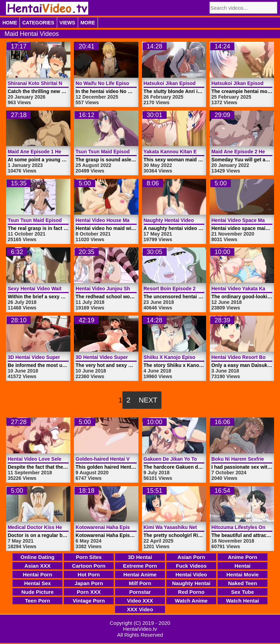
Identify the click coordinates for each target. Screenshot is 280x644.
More (88, 23)
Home (10, 23)
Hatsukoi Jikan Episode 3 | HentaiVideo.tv (192, 83)
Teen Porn (37, 601)
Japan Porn (89, 583)
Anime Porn (242, 557)
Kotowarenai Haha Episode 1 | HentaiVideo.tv (128, 527)
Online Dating (38, 557)
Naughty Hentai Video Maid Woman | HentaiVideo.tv (203, 220)
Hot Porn (89, 574)
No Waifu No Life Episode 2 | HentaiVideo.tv (126, 83)
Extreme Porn (140, 566)
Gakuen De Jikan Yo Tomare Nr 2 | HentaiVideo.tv (201, 459)
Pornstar (140, 592)
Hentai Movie (243, 574)
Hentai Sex (37, 583)
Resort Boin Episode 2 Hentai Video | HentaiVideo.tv (204, 289)
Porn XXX (89, 592)
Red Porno (191, 592)
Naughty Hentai (191, 583)
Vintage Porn (89, 601)
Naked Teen (243, 583)
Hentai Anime (140, 574)
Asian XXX (37, 566)
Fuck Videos (191, 566)
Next (148, 400)
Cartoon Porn (89, 566)
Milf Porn (140, 583)
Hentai (243, 566)
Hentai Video (191, 574)
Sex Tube (243, 592)
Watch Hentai (242, 601)
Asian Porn (191, 557)
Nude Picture (37, 592)
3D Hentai (140, 557)
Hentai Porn (37, 574)
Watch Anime (191, 601)
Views (67, 23)
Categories (38, 23)
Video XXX (140, 601)
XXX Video (140, 609)
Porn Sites (89, 557)
